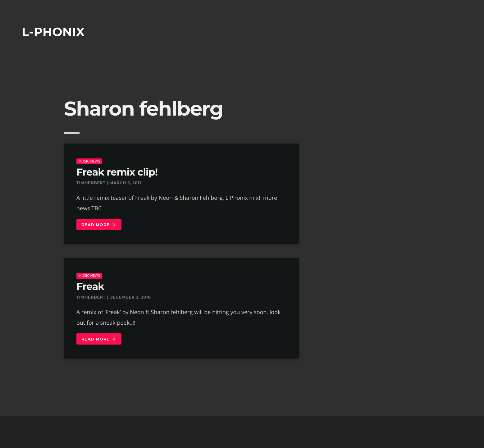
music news (89, 161)
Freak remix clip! (117, 172)
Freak (90, 287)
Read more (99, 225)
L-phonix (53, 32)
